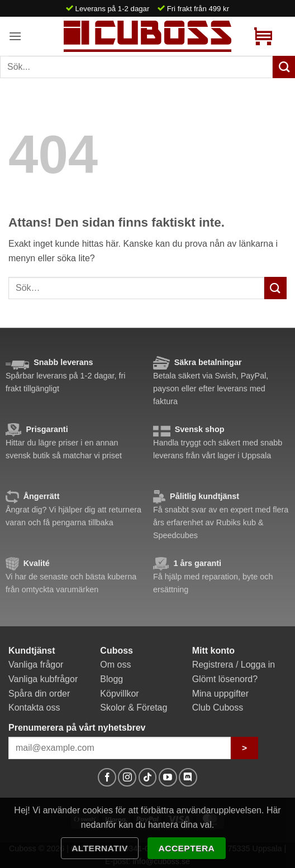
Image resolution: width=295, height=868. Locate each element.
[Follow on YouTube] (168, 777)
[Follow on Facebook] (107, 777)
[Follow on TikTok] (148, 777)
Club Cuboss (218, 708)
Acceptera (187, 848)
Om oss (115, 665)
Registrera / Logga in (234, 665)
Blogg (111, 679)
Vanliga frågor (36, 665)
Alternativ (100, 848)
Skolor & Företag (134, 708)
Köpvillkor (119, 694)
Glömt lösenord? (225, 679)
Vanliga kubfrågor (43, 679)
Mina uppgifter (220, 694)
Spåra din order (39, 694)
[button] (15, 36)
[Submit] (275, 288)
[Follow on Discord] (188, 777)
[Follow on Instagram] (127, 777)
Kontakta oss (34, 708)
